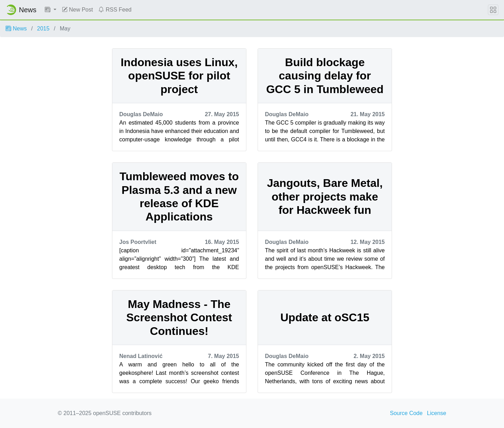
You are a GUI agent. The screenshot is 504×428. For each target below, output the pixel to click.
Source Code (406, 413)
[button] (51, 10)
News (16, 29)
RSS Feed (115, 10)
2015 (43, 29)
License (437, 413)
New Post (78, 10)
